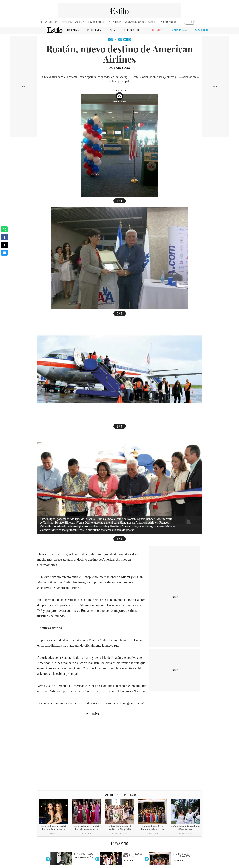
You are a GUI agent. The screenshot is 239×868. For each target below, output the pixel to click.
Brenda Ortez (122, 68)
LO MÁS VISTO (120, 844)
